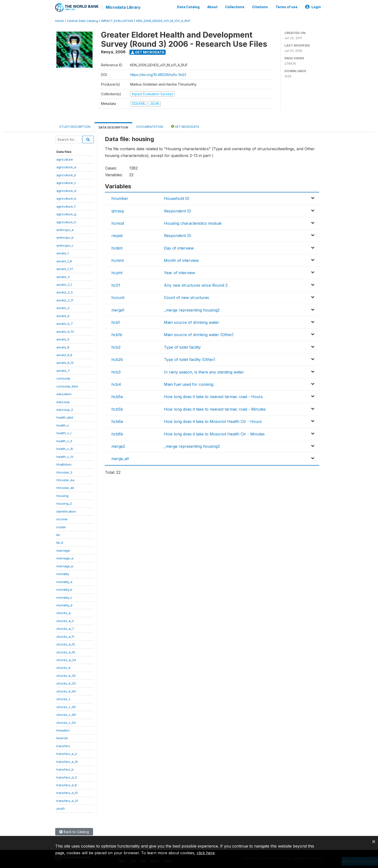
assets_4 (63, 315)
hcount (118, 297)
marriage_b (65, 565)
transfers (63, 745)
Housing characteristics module (193, 223)
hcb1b (117, 334)
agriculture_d (66, 190)
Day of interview (179, 247)
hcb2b (117, 359)
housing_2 (64, 503)
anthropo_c (65, 245)
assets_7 (63, 370)
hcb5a (117, 396)
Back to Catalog (74, 831)
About (212, 7)
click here (206, 853)
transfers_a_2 (67, 753)
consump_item (67, 386)
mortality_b (64, 589)
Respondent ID (178, 210)
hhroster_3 (64, 472)
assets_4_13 (65, 331)
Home (60, 20)
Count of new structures (186, 297)
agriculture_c (66, 182)
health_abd (65, 417)
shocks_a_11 (65, 636)
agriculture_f (66, 206)
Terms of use (287, 7)
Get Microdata (148, 51)
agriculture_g (66, 214)
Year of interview (179, 272)
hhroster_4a (65, 480)
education (64, 393)
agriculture (65, 159)
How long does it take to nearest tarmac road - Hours (213, 396)
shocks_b (64, 667)
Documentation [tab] (150, 126)
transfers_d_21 (67, 800)
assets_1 (63, 253)
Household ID (177, 198)
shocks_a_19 (66, 651)
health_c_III (65, 448)
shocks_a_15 (66, 644)
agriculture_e (66, 198)
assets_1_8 (64, 260)
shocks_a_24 (66, 659)
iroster (61, 526)
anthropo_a (65, 229)
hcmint (118, 260)
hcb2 (116, 346)
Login (313, 7)
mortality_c (64, 597)
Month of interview (181, 260)
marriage (63, 550)
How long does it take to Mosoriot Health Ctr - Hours (213, 421)
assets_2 (63, 276)
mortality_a (64, 581)
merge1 (118, 309)
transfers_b (65, 769)
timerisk (62, 738)
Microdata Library (123, 7)
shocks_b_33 (66, 683)
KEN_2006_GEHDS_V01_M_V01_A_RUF (163, 20)
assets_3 (63, 307)
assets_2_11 (65, 299)
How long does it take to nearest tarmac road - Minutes (215, 408)
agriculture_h (66, 221)
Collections (235, 7)
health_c (63, 425)
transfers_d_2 (67, 777)
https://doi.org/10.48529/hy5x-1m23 (158, 74)
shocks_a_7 (65, 628)
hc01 (116, 285)
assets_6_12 (65, 362)
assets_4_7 (65, 323)
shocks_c (64, 698)
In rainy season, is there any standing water (204, 371)
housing (62, 495)
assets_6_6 (64, 354)
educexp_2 (65, 409)
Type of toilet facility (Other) (190, 359)
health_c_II (64, 440)
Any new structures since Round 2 (196, 285)
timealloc (63, 730)
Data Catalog (188, 7)
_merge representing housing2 (192, 309)
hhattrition (64, 464)
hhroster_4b (65, 487)
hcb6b (117, 433)
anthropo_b (65, 237)
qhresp (118, 210)
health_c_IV (65, 456)
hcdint (117, 247)
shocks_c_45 (66, 706)
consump (63, 378)
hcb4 (116, 384)
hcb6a (117, 421)
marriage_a (65, 558)
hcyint (117, 272)
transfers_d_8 (67, 785)
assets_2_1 (64, 284)
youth (61, 808)
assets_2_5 (65, 292)
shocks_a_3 (65, 620)
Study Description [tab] (75, 126)
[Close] (374, 841)
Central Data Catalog (83, 20)
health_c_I (64, 433)
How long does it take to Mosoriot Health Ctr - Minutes (214, 433)
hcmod (118, 223)
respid (117, 235)
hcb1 (116, 322)
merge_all (120, 458)
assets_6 (63, 346)
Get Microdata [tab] (185, 126)
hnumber (120, 198)
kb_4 (60, 542)
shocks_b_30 (66, 675)
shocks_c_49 (66, 714)
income (62, 519)
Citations (260, 7)
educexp (63, 401)
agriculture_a (66, 167)
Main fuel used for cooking (189, 384)
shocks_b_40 (66, 691)
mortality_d (64, 605)
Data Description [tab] (113, 127)
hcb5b (117, 408)
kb (58, 534)
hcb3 (116, 371)
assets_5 (63, 339)
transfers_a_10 (67, 761)
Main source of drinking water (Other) (199, 334)
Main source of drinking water (192, 322)
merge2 (118, 446)
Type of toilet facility (182, 346)
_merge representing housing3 (192, 446)
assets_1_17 (65, 268)
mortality (63, 573)
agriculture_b (66, 174)
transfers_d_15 (67, 792)
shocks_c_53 (66, 722)
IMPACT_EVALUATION (117, 20)
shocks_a (64, 612)
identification (66, 511)
